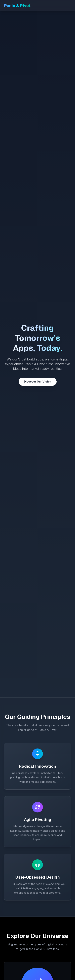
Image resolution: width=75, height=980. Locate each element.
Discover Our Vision (38, 382)
